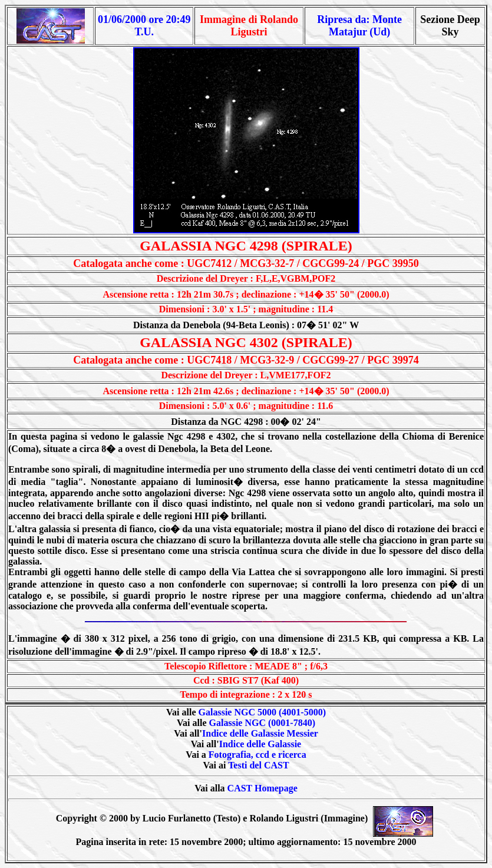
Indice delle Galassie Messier (260, 733)
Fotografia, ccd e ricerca (257, 755)
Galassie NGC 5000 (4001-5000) (262, 712)
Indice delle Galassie (260, 744)
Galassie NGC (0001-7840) (262, 723)
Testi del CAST (258, 765)
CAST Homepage (262, 788)
